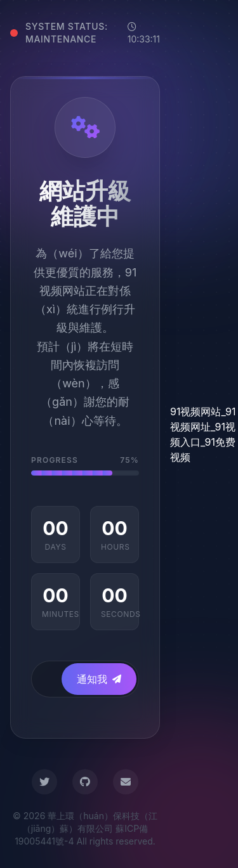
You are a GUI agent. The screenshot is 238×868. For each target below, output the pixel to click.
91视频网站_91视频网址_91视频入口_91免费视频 (203, 434)
